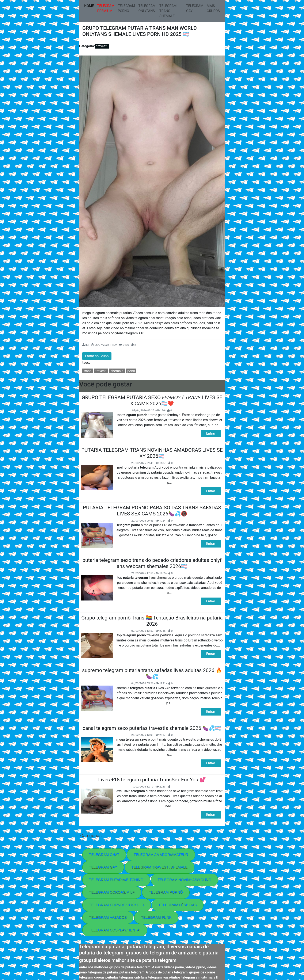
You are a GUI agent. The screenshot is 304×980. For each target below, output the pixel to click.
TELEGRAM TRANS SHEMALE (168, 11)
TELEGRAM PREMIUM (106, 8)
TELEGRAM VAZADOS (108, 917)
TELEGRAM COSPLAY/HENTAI (115, 930)
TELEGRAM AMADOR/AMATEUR (161, 855)
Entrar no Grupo (97, 356)
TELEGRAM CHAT (104, 855)
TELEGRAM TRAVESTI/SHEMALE (160, 867)
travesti (102, 46)
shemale (117, 371)
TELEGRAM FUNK (156, 917)
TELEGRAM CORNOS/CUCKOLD (117, 905)
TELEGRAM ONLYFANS (147, 8)
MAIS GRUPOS (213, 8)
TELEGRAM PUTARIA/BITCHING (116, 880)
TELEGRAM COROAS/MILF (112, 892)
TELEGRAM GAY (195, 8)
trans (88, 371)
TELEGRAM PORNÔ (126, 8)
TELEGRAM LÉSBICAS (178, 905)
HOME (90, 5)
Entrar (211, 433)
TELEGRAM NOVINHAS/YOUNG (185, 880)
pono (131, 371)
